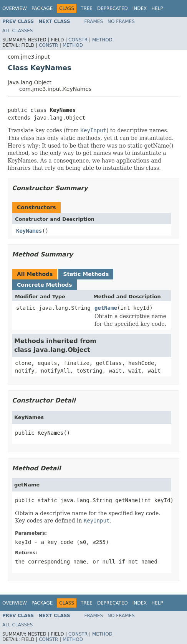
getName (106, 308)
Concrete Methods (45, 285)
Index (140, 8)
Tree (87, 8)
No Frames (121, 21)
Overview (15, 8)
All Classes (17, 31)
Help (157, 8)
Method (102, 40)
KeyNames (29, 231)
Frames (94, 21)
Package (42, 8)
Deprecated (113, 8)
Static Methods (86, 274)
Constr (78, 40)
